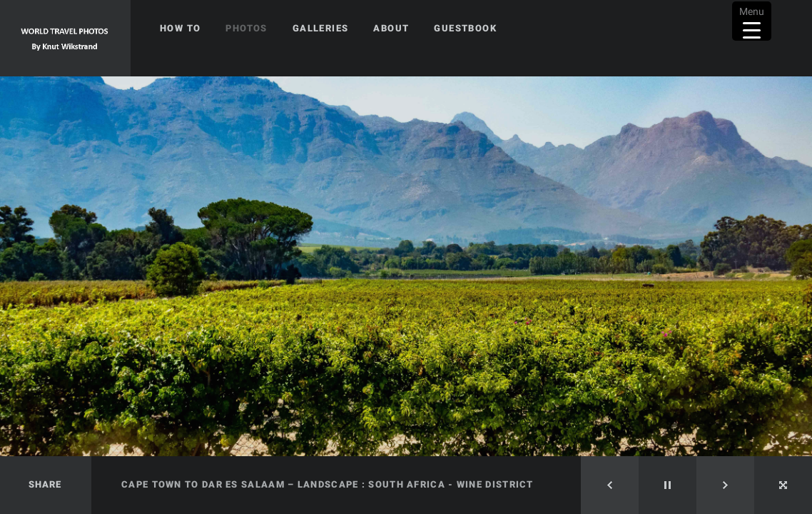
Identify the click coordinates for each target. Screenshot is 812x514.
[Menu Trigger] (752, 21)
